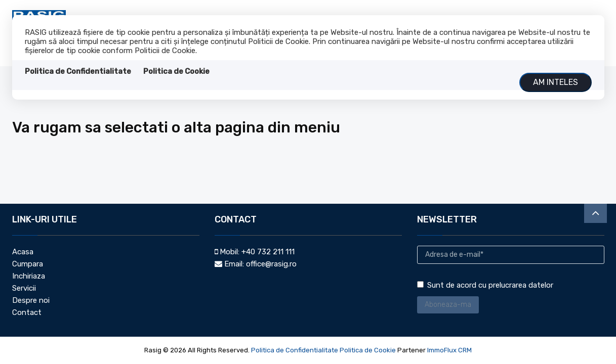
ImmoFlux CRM (449, 350)
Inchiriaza (29, 276)
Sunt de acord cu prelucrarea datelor (485, 285)
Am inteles (556, 82)
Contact (27, 312)
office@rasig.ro (271, 264)
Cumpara (28, 264)
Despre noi (31, 300)
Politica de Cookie (176, 71)
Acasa (23, 252)
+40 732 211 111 (268, 252)
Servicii (24, 288)
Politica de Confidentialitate (78, 71)
